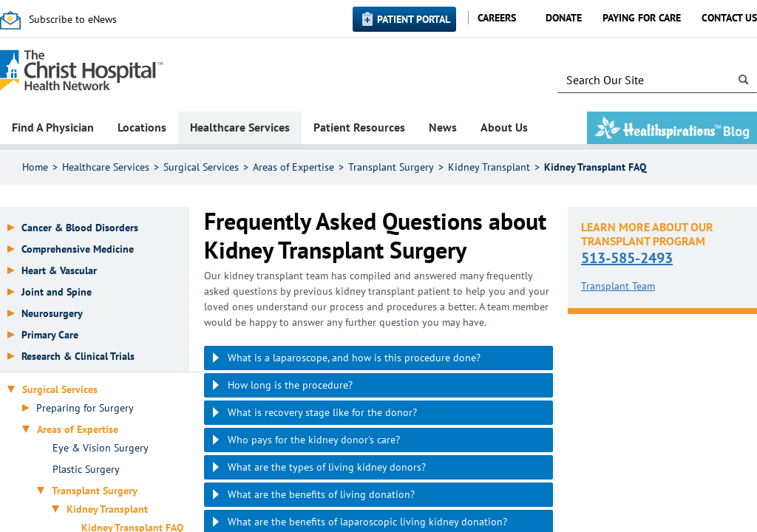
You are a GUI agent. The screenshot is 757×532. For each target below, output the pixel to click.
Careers (497, 18)
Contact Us (729, 18)
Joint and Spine (57, 292)
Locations (142, 127)
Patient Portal (414, 19)
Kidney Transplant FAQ (595, 167)
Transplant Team (618, 286)
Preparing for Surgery (85, 408)
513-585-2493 (627, 258)
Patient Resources (359, 127)
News (443, 127)
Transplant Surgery (391, 167)
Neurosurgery (52, 314)
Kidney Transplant (489, 167)
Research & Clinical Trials (78, 357)
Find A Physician (53, 127)
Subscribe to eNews (73, 19)
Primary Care (50, 335)
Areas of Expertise (293, 167)
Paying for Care (642, 18)
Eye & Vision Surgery (101, 448)
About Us (504, 127)
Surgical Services (201, 167)
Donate (564, 18)
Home (35, 167)
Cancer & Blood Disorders (80, 228)
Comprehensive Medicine (78, 249)
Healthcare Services (240, 127)
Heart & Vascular (59, 271)
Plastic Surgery (86, 470)
